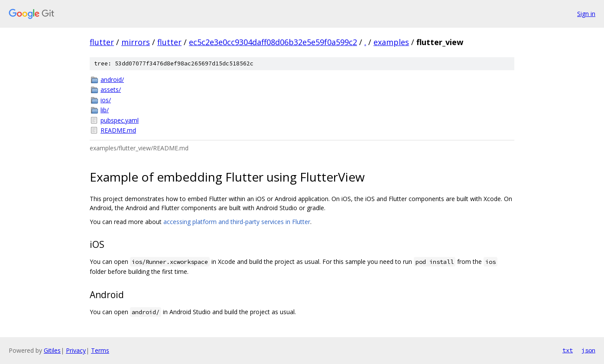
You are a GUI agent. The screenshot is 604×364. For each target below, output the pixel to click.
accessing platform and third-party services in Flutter (237, 222)
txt (568, 350)
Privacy (76, 350)
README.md (118, 130)
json (588, 350)
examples (391, 42)
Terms (100, 350)
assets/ (111, 89)
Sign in (586, 14)
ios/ (106, 100)
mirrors (136, 42)
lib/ (105, 110)
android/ (112, 80)
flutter (102, 42)
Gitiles (52, 350)
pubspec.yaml (120, 120)
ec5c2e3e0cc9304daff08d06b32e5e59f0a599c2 (273, 42)
